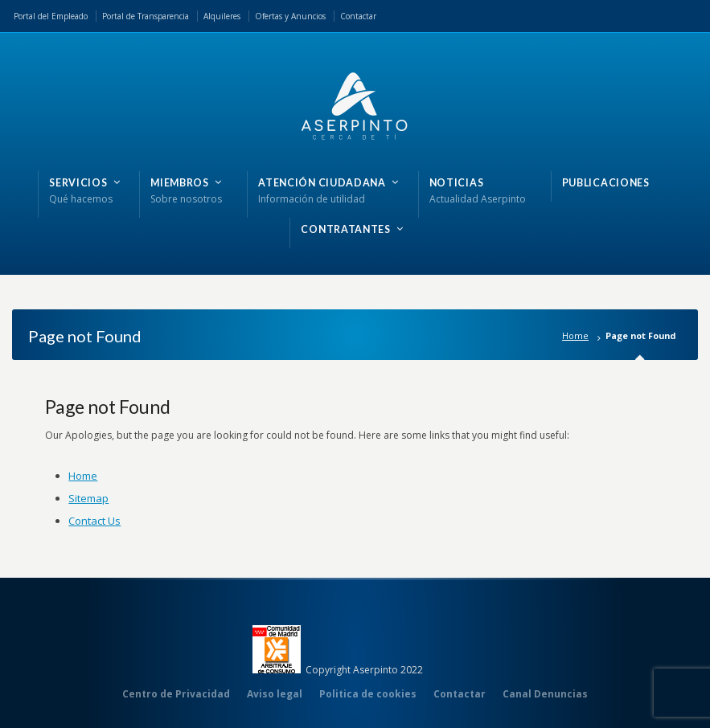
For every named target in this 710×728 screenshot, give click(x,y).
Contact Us (94, 521)
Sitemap (88, 498)
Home (575, 335)
